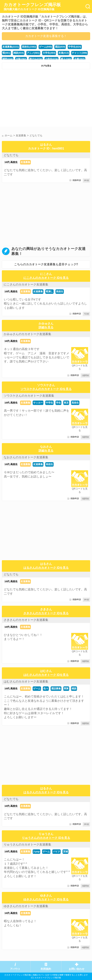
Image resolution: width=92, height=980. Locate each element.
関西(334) (8, 59)
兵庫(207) (79, 59)
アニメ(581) (33, 53)
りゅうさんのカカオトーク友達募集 (27, 844)
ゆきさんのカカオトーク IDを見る (46, 899)
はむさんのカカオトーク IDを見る (46, 675)
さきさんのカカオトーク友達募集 (26, 620)
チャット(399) (79, 53)
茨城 (65, 852)
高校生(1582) (29, 47)
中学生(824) (75, 47)
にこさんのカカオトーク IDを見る (46, 278)
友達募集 (25, 162)
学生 (58, 403)
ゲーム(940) (46, 47)
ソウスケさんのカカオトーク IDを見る (46, 389)
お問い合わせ (77, 969)
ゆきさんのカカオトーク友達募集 (26, 906)
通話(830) (60, 47)
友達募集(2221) (11, 47)
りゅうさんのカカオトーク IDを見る (46, 838)
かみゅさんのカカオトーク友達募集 (27, 334)
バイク (56, 852)
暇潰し (49, 291)
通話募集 (56, 689)
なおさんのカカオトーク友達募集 (26, 457)
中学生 (49, 403)
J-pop (36, 852)
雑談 (74, 689)
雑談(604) (19, 53)
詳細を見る (46, 327)
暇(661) (6, 53)
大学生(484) (49, 53)
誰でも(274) (36, 59)
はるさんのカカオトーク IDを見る (46, 568)
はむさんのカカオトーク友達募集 (26, 681)
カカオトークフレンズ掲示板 (32, 7)
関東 (66, 689)
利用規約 (46, 969)
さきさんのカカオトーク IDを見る (46, 613)
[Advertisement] (46, 99)
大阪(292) (21, 59)
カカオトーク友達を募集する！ (46, 36)
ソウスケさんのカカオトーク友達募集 (29, 396)
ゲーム (37, 689)
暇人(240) (66, 59)
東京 (66, 403)
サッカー (38, 403)
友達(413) (64, 53)
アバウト (15, 969)
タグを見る (46, 66)
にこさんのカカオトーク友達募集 (26, 284)
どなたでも (11, 155)
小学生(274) (51, 59)
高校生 (60, 291)
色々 (46, 689)
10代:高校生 (11, 162)
